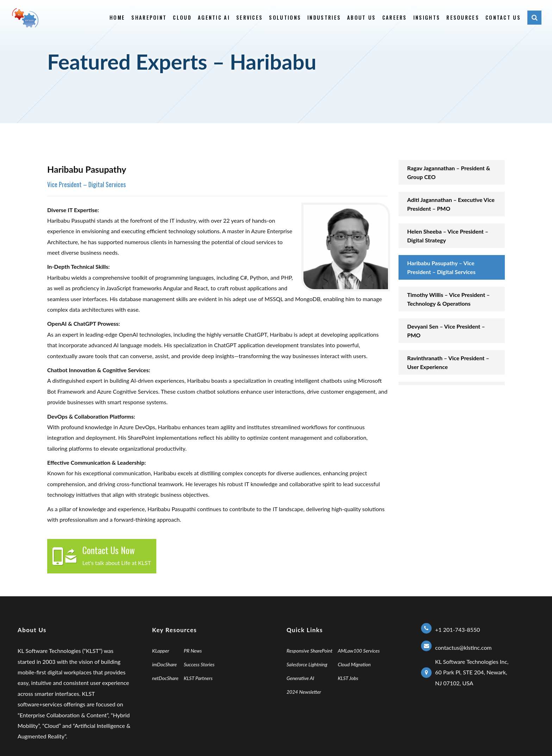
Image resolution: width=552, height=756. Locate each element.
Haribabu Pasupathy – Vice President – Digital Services (441, 267)
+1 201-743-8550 (457, 630)
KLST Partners (198, 678)
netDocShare (165, 678)
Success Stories (199, 664)
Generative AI (300, 678)
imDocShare (164, 664)
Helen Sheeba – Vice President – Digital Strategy (448, 236)
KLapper (161, 651)
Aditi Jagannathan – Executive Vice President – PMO (451, 204)
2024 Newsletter (304, 692)
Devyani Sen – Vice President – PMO (446, 331)
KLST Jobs (348, 678)
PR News (193, 651)
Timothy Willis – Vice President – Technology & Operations (449, 299)
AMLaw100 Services (359, 651)
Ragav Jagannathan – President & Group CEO (449, 172)
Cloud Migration (354, 664)
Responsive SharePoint (309, 651)
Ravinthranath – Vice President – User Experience (448, 362)
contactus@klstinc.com (463, 647)
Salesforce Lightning (307, 664)
